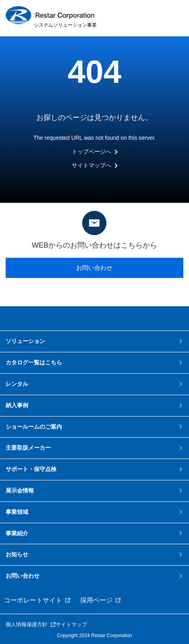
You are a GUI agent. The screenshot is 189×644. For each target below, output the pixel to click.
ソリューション (25, 341)
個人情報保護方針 (27, 624)
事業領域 (17, 512)
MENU (173, 18)
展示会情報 (20, 490)
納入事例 (17, 405)
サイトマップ (71, 624)
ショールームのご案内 (34, 427)
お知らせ (17, 554)
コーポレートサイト (33, 600)
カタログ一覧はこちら (34, 362)
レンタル (17, 384)
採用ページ (96, 600)
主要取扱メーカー (28, 448)
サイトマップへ (91, 165)
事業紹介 (17, 533)
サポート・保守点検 (31, 469)
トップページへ (91, 152)
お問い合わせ (94, 268)
